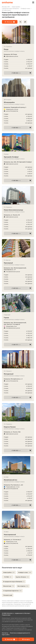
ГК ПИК (8, 577)
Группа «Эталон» (22, 577)
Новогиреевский (18, 535)
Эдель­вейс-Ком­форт (18, 157)
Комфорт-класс (25, 572)
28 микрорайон (18, 102)
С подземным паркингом (12, 591)
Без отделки (23, 586)
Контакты (5, 633)
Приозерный (18, 263)
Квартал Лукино (18, 427)
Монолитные (9, 586)
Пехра (18, 49)
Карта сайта (6, 635)
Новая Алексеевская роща (18, 210)
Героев (18, 318)
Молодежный (18, 374)
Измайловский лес (18, 480)
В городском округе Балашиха (14, 582)
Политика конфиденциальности (20, 633)
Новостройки (9, 572)
